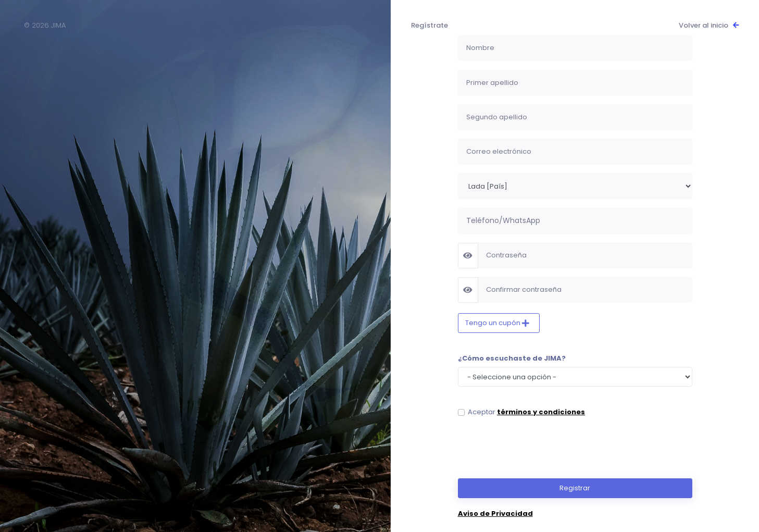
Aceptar (526, 412)
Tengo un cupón (494, 323)
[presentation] (537, 448)
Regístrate (430, 25)
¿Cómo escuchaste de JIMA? (512, 358)
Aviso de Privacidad (495, 514)
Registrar (575, 488)
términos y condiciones (541, 412)
